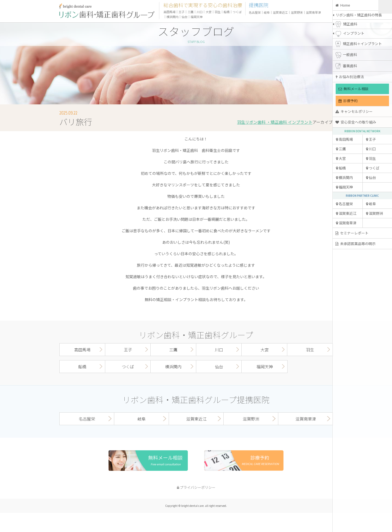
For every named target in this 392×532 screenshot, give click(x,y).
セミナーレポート (352, 233)
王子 (371, 139)
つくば (373, 168)
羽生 (371, 158)
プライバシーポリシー (196, 487)
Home (343, 5)
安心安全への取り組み (356, 122)
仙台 (371, 177)
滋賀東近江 (346, 213)
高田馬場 (344, 139)
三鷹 (341, 149)
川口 (371, 149)
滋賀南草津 (346, 223)
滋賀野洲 (375, 213)
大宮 (341, 158)
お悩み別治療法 (350, 77)
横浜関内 (344, 177)
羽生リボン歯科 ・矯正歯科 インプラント (275, 122)
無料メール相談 (353, 89)
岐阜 (371, 204)
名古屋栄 (344, 204)
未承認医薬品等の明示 (356, 244)
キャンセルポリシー (354, 111)
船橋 (341, 168)
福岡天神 (344, 187)
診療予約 (348, 101)
